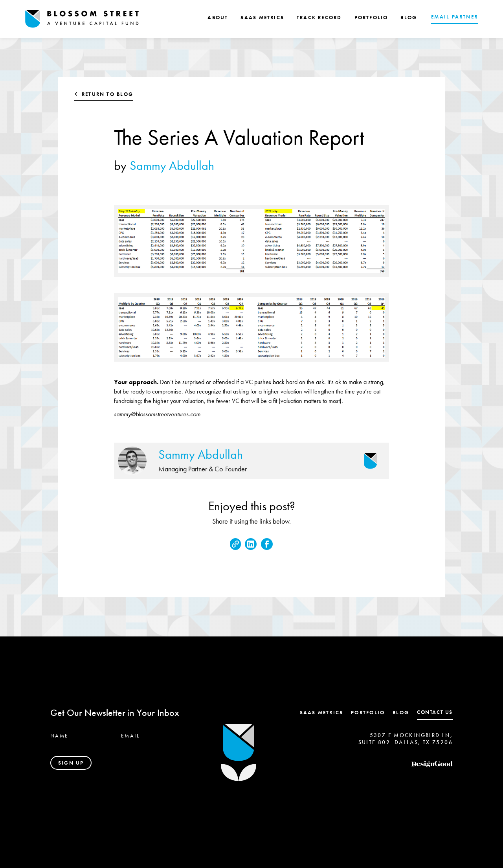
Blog (401, 713)
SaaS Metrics (322, 713)
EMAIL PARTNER (454, 17)
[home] (82, 19)
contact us (435, 712)
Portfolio (368, 713)
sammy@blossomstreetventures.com (157, 414)
